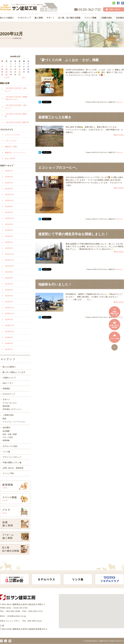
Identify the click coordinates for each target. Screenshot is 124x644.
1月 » (24, 78)
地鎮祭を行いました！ (55, 284)
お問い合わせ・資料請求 (13, 468)
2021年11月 (9, 260)
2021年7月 (9, 284)
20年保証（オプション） (12, 409)
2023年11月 (9, 200)
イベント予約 (8, 473)
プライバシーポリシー (12, 457)
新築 (4, 419)
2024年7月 (9, 183)
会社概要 (6, 431)
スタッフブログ (11, 141)
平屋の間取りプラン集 (12, 462)
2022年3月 (9, 236)
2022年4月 (9, 230)
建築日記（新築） (12, 147)
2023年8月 (9, 206)
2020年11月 (9, 314)
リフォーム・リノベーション (14, 422)
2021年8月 (9, 278)
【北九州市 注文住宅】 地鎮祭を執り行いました (16, 98)
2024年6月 (9, 189)
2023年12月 (9, 195)
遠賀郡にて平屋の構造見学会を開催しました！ (73, 234)
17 (20, 69)
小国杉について (9, 378)
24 (20, 72)
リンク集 (6, 452)
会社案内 (6, 427)
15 (11, 69)
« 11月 (7, 78)
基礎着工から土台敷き (55, 117)
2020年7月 (9, 319)
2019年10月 (9, 331)
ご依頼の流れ (8, 415)
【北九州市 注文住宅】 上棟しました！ (16, 89)
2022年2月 (9, 242)
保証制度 (6, 406)
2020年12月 (9, 308)
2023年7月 (9, 212)
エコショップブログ (12, 135)
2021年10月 (9, 266)
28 (7, 75)
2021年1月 (9, 302)
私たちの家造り (9, 367)
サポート (6, 399)
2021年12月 (9, 254)
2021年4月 (9, 290)
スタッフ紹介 (8, 437)
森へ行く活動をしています (14, 372)
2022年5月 (9, 224)
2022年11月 (9, 218)
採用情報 (6, 440)
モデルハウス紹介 (10, 446)
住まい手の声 (10, 159)
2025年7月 (9, 171)
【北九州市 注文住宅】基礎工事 (17, 122)
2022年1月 (9, 248)
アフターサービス (10, 403)
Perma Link (119, 102)
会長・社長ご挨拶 (10, 434)
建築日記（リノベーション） (16, 153)
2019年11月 (9, 325)
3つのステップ (9, 394)
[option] (16, 579)
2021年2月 (9, 296)
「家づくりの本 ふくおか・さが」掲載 (68, 60)
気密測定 (6, 389)
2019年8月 (9, 343)
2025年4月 (9, 177)
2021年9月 (9, 272)
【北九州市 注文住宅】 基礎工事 (16, 115)
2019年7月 (9, 349)
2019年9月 (9, 337)
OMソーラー (8, 383)
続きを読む (119, 135)
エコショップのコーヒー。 (59, 168)
